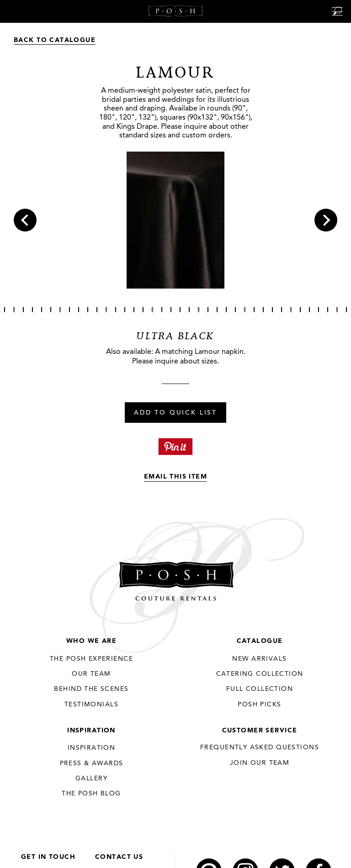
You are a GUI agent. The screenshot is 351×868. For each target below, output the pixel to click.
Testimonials (91, 705)
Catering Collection (260, 674)
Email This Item (175, 477)
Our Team (91, 674)
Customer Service (260, 731)
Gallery (91, 779)
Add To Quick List (175, 413)
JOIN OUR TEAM (260, 763)
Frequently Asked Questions (260, 747)
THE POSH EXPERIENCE (91, 659)
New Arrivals (259, 659)
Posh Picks (259, 705)
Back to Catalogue (55, 40)
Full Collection (260, 689)
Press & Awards (92, 763)
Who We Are (91, 641)
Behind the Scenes (91, 689)
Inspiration (91, 731)
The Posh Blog (91, 794)
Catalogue (260, 641)
